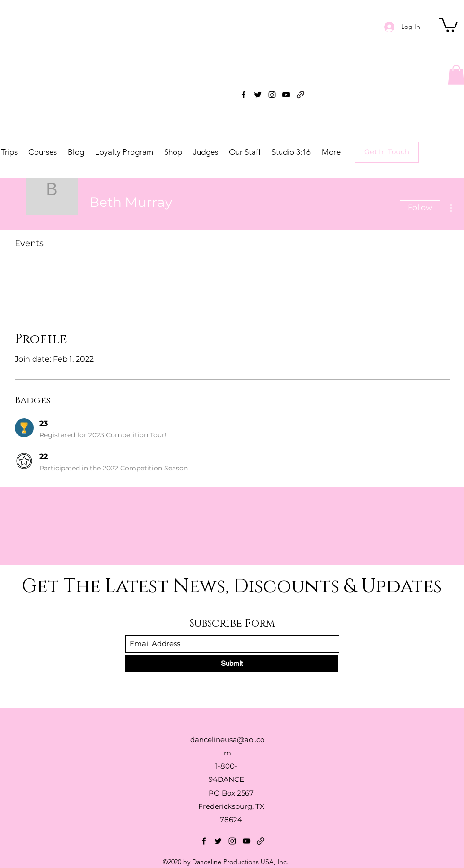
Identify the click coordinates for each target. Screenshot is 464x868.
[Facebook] (244, 95)
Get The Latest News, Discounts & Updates (232, 586)
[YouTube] (286, 95)
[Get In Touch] (387, 152)
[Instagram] (272, 95)
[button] (449, 24)
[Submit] (232, 663)
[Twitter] (258, 95)
